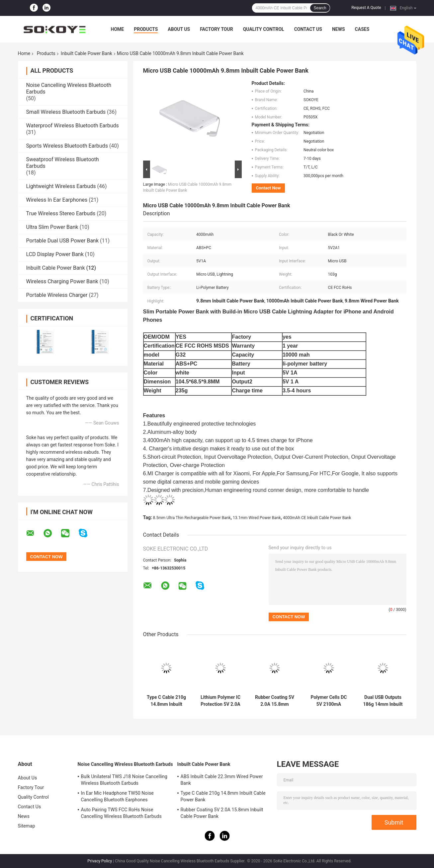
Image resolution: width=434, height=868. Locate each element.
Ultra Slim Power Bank (52, 227)
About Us (179, 29)
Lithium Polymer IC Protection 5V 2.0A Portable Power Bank (220, 701)
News (339, 29)
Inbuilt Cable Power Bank (87, 53)
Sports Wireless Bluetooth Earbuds (67, 146)
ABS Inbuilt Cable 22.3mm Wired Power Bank (222, 780)
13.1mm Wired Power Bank (257, 518)
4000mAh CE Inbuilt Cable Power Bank (317, 518)
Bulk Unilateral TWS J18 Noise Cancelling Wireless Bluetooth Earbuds (124, 780)
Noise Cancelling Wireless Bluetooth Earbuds (125, 764)
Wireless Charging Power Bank (62, 281)
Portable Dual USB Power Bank (63, 241)
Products (146, 29)
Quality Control (264, 29)
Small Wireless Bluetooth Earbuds (66, 112)
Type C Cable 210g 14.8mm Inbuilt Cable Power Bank (166, 701)
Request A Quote (366, 8)
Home (118, 29)
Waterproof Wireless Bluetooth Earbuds (73, 126)
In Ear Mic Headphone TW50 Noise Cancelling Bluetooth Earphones (117, 796)
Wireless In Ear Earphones (57, 200)
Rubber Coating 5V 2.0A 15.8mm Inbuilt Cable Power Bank (275, 701)
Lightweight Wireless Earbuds (61, 186)
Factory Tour (217, 29)
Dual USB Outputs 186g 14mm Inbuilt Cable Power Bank (383, 701)
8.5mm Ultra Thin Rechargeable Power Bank (192, 518)
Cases (362, 29)
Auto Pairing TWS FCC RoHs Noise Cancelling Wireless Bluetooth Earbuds (121, 813)
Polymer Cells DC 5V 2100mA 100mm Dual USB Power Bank (329, 701)
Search (320, 8)
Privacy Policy (100, 861)
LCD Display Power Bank (55, 254)
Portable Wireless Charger (57, 295)
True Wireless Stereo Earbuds (61, 213)
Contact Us (308, 29)
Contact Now (268, 188)
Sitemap (27, 826)
